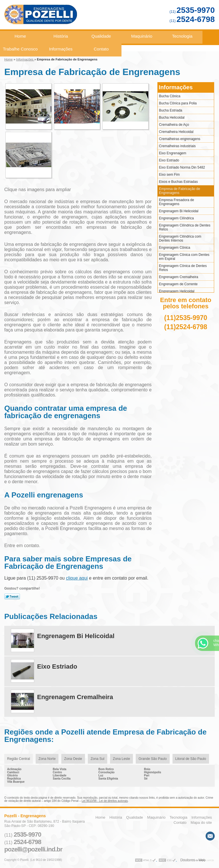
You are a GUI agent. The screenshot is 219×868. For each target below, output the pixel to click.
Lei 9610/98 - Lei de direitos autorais (105, 801)
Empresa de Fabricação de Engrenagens (180, 191)
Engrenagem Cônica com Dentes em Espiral (184, 257)
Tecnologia (182, 36)
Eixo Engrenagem (173, 153)
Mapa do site (201, 823)
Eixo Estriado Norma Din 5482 (182, 167)
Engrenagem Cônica (175, 248)
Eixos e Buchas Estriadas (179, 182)
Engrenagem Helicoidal (177, 291)
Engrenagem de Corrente (178, 284)
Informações (61, 49)
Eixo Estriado (169, 160)
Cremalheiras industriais (178, 146)
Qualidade (101, 36)
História (61, 36)
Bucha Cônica (170, 96)
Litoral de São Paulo (191, 759)
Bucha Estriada (171, 110)
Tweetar (12, 596)
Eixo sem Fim (170, 175)
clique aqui (77, 578)
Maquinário (142, 36)
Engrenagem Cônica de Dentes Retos (183, 268)
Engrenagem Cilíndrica (177, 218)
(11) (192, 12)
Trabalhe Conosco (20, 49)
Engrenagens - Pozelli (61, 17)
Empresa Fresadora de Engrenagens (177, 202)
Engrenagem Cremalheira (179, 277)
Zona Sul (98, 759)
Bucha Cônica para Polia (178, 103)
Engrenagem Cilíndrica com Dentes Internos (180, 238)
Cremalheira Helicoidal (176, 132)
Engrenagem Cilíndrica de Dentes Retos (185, 227)
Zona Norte (47, 759)
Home (20, 36)
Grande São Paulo (153, 759)
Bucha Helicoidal (172, 118)
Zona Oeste (73, 759)
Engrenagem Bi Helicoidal (179, 211)
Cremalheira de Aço (174, 125)
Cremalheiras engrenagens (180, 139)
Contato (101, 49)
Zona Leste (121, 759)
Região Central (19, 759)
